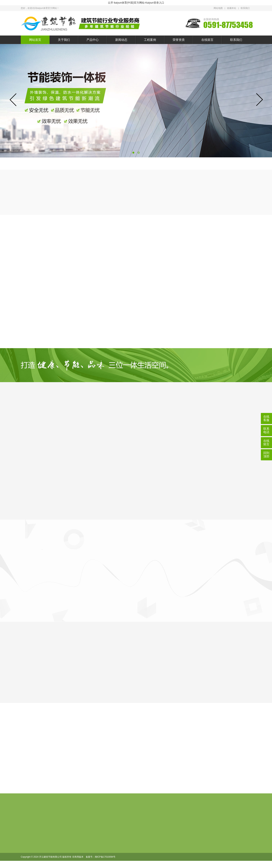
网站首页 (35, 40)
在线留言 (207, 40)
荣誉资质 (179, 40)
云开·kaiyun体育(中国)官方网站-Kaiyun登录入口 (136, 3)
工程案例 (150, 40)
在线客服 (266, 418)
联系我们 (245, 8)
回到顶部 (266, 455)
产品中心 (93, 40)
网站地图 (218, 8)
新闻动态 (121, 40)
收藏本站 (232, 8)
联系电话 (266, 430)
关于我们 (64, 40)
